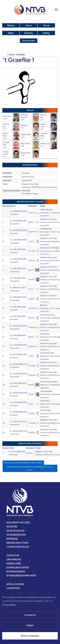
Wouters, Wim (25, 153)
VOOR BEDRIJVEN (16, 535)
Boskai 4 (31, 222)
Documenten (29, 41)
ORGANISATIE (14, 559)
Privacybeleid (9, 605)
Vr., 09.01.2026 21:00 (18, 326)
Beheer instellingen (30, 636)
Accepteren (30, 615)
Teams (46, 25)
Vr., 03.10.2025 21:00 (18, 240)
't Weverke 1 (32, 213)
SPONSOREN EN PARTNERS (21, 576)
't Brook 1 (31, 279)
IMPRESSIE (12, 539)
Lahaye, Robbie (26, 134)
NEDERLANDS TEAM (17, 543)
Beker (11, 33)
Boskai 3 (31, 289)
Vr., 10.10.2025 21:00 (18, 249)
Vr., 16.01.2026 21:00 (18, 335)
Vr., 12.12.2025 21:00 (18, 307)
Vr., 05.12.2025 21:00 (18, 297)
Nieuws (11, 25)
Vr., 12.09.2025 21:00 (18, 211)
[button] (56, 10)
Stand (29, 25)
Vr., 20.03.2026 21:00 (19, 393)
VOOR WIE (12, 527)
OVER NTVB (13, 555)
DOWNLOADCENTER (18, 568)
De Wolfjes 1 (32, 308)
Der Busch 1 (32, 260)
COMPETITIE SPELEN (18, 547)
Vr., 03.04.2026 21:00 (19, 374)
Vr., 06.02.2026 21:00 (19, 364)
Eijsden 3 (31, 270)
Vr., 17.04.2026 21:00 (18, 221)
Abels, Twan (7, 116)
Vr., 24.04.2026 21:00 (19, 412)
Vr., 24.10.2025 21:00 (18, 259)
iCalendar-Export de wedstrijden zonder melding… (23, 463)
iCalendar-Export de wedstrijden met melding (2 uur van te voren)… (30, 468)
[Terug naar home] (30, 10)
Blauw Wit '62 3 (33, 232)
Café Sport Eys (46, 229)
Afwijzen (30, 625)
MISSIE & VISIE (14, 563)
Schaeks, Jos (45, 144)
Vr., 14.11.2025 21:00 (18, 288)
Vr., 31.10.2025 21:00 (18, 269)
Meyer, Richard (26, 144)
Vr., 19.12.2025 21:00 (18, 316)
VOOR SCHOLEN (15, 531)
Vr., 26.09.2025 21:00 (19, 230)
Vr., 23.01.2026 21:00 (18, 345)
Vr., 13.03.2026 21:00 (18, 383)
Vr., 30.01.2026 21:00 (18, 354)
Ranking (29, 33)
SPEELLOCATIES (15, 584)
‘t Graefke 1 (21, 55)
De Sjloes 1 (32, 299)
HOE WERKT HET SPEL (18, 523)
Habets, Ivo (24, 125)
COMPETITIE (13, 588)
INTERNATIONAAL (16, 572)
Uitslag (46, 33)
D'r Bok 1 (31, 241)
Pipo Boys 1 (32, 251)
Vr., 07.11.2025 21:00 (18, 278)
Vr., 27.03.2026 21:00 (18, 402)
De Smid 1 (32, 318)
